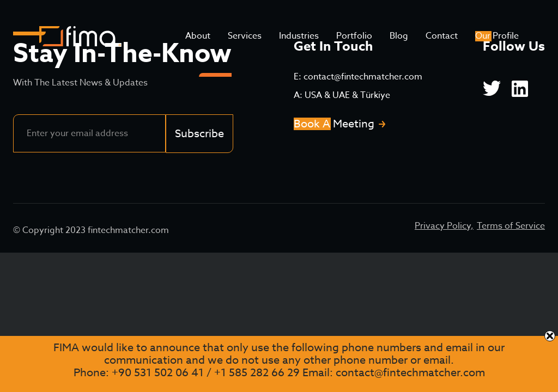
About (198, 36)
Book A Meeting (334, 124)
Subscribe (199, 134)
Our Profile (497, 36)
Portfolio (354, 36)
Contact (442, 36)
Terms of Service (511, 226)
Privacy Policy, (444, 226)
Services (245, 36)
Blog (399, 36)
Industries (299, 36)
